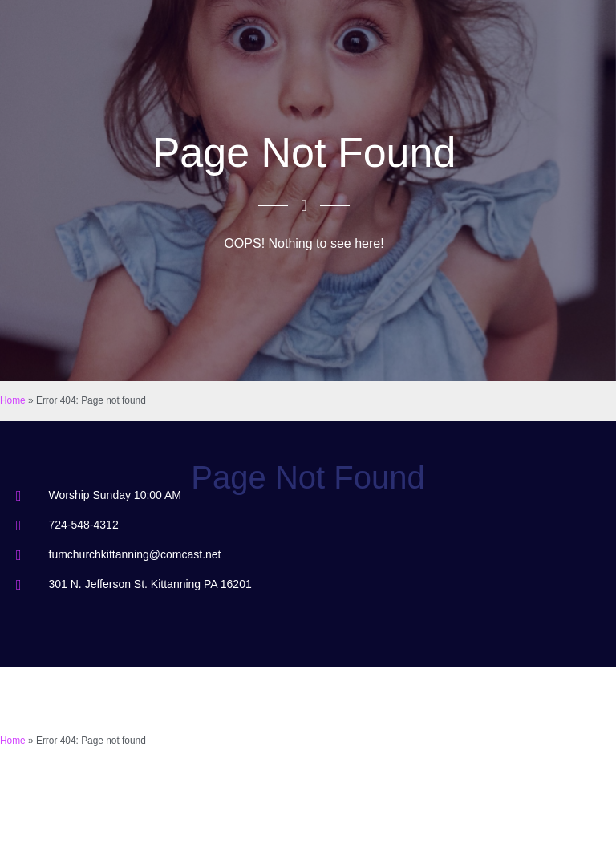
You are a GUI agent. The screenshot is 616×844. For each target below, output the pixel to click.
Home (13, 400)
